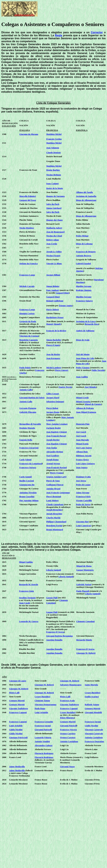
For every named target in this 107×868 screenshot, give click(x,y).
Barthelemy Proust (55, 317)
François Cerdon (54, 139)
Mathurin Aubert (54, 228)
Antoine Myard (53, 489)
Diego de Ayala (83, 340)
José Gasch (81, 432)
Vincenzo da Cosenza (29, 336)
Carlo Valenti (25, 460)
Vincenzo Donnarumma (45, 704)
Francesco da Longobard (31, 464)
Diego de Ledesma (84, 244)
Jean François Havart (56, 436)
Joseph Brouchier (54, 510)
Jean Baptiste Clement (57, 432)
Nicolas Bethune (54, 175)
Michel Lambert (54, 368)
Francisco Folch (83, 497)
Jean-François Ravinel (57, 467)
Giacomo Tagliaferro (70, 704)
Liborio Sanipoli (54, 570)
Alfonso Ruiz (82, 452)
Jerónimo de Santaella (86, 196)
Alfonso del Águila (84, 192)
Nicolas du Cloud (54, 236)
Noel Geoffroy (53, 456)
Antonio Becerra (84, 256)
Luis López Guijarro (85, 464)
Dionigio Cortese (27, 313)
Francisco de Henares (86, 252)
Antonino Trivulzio (28, 493)
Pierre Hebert (53, 309)
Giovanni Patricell (68, 726)
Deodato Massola (27, 428)
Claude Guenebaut (55, 504)
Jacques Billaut (53, 275)
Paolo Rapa (40, 708)
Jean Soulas (52, 448)
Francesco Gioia (26, 591)
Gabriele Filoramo (28, 412)
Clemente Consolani (86, 621)
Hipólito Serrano (84, 286)
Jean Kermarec (53, 358)
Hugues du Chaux (54, 220)
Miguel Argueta (83, 402)
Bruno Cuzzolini (27, 497)
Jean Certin (52, 244)
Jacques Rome (53, 412)
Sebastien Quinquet (55, 402)
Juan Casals (25, 603)
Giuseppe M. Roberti (86, 653)
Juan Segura (82, 467)
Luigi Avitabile (41, 712)
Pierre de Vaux (53, 481)
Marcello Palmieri (28, 196)
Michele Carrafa (27, 286)
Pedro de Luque (83, 485)
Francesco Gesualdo (44, 722)
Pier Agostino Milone (29, 500)
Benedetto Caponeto (29, 340)
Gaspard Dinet (62, 293)
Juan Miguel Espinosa (86, 412)
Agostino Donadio (54, 640)
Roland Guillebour (55, 301)
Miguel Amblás (26, 562)
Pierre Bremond (54, 497)
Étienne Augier (66, 306)
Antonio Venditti (42, 741)
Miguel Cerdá (82, 398)
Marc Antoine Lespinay (57, 424)
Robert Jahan (53, 240)
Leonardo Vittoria (43, 737)
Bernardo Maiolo (84, 640)
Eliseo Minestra (67, 718)
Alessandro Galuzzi (43, 745)
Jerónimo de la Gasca (86, 321)
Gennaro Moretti (17, 701)
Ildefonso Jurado (84, 456)
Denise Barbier (53, 170)
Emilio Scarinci (92, 697)
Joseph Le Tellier (54, 252)
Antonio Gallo (26, 390)
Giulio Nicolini (91, 726)
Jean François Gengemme (58, 493)
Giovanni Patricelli (43, 730)
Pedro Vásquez (83, 368)
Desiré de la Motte (55, 188)
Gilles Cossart (53, 394)
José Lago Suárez (84, 448)
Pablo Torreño (98, 370)
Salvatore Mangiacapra (71, 685)
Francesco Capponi (69, 708)
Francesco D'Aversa (55, 632)
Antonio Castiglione (94, 737)
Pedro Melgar (82, 236)
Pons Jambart (53, 290)
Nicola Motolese (27, 228)
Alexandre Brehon (55, 452)
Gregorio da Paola (28, 321)
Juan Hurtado (82, 440)
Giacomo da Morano (29, 134)
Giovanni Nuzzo (67, 766)
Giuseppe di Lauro (18, 681)
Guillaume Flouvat (55, 485)
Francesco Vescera (68, 730)
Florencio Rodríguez (44, 753)
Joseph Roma (52, 460)
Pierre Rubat (52, 408)
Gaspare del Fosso (28, 200)
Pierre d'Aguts (53, 345)
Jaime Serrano (83, 493)
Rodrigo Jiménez (84, 290)
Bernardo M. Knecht (29, 584)
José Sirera (81, 481)
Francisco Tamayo (84, 301)
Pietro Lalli (14, 693)
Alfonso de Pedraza (85, 408)
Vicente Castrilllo (84, 500)
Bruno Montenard (55, 529)
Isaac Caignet (52, 183)
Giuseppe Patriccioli (18, 737)
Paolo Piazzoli (83, 591)
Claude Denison (53, 152)
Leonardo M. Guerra (29, 621)
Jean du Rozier (53, 354)
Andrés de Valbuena (85, 331)
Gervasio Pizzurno (28, 408)
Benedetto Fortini (54, 526)
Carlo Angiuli (26, 477)
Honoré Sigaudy (54, 324)
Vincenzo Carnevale (94, 730)
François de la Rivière (56, 331)
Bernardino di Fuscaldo (30, 424)
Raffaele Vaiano (92, 704)
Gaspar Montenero (85, 570)
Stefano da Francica (28, 263)
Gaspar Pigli (52, 598)
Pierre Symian (57, 473)
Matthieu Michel (54, 134)
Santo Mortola (91, 685)
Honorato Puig (83, 424)
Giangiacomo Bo (27, 485)
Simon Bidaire (53, 286)
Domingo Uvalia (83, 477)
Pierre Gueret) (62, 370)
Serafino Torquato (27, 598)
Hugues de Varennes (55, 196)
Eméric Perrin (65, 387)
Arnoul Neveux (53, 464)
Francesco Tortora (28, 467)
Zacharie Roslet (53, 428)
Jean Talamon (53, 148)
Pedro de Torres (83, 504)
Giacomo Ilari (82, 522)
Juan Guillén (82, 377)
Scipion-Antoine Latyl (56, 477)
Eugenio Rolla (26, 440)
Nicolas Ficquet (53, 256)
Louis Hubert (52, 500)
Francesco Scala (67, 701)
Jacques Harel (53, 398)
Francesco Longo (27, 275)
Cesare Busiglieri (92, 693)
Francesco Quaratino (94, 741)
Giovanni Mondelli (93, 712)
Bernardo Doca (92, 324)
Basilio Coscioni (27, 481)
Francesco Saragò (43, 726)
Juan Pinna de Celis (85, 358)
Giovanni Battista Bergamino (59, 636)
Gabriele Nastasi (84, 584)
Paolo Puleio (25, 368)
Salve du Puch (53, 204)
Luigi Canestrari (84, 526)
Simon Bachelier (54, 340)
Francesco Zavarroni (29, 448)
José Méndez (90, 387)
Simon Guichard (54, 208)
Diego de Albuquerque (86, 200)
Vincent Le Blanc (54, 263)
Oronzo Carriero (68, 734)
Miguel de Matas (84, 566)
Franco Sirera (82, 460)
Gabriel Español (83, 263)
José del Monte (83, 354)
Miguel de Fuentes (93, 404)
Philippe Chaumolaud (56, 522)
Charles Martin (53, 518)
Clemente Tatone (42, 701)
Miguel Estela (82, 444)
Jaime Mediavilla (17, 766)
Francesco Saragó (93, 722)
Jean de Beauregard (55, 232)
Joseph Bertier (53, 440)
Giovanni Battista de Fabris (32, 398)
